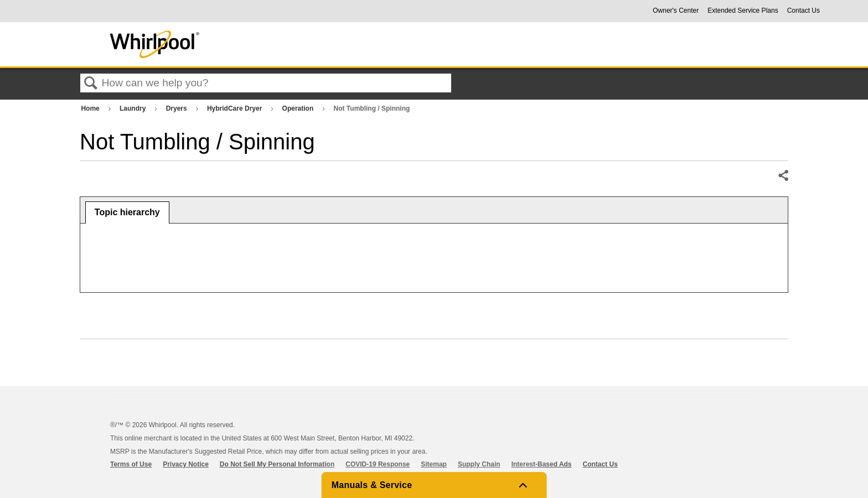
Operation (299, 108)
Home (91, 108)
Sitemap (434, 464)
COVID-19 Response (378, 464)
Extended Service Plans (743, 11)
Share (783, 176)
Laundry (134, 108)
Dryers (177, 108)
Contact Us (804, 11)
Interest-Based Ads (542, 464)
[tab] (127, 212)
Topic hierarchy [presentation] (127, 212)
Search (91, 84)
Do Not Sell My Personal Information (277, 464)
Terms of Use (131, 464)
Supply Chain (479, 464)
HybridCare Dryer (236, 108)
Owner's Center (676, 11)
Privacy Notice (186, 464)
